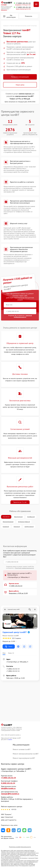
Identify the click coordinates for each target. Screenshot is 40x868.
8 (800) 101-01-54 (8, 783)
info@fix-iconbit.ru (8, 788)
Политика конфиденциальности (20, 847)
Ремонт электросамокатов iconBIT (26, 754)
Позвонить (29, 16)
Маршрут (9, 647)
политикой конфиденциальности (23, 316)
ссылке (10, 739)
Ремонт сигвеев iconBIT (22, 749)
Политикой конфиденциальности (24, 568)
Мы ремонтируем (9, 16)
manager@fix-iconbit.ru (10, 794)
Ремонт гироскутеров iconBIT (24, 758)
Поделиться (3, 830)
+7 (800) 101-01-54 (23, 3)
